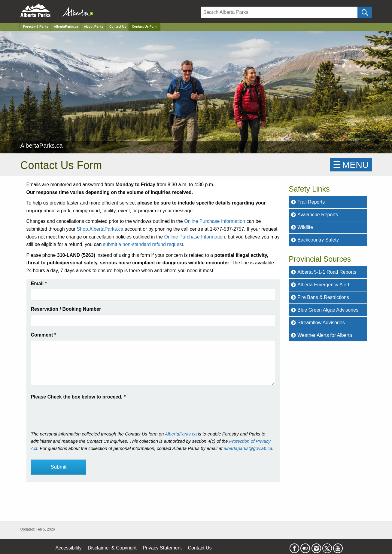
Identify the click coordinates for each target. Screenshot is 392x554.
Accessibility (68, 548)
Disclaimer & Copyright (112, 548)
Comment (44, 335)
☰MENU (351, 165)
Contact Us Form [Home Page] (145, 27)
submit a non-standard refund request (143, 244)
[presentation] (77, 413)
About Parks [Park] (94, 27)
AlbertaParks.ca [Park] (66, 27)
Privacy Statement (162, 548)
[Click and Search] (365, 12)
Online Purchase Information (215, 221)
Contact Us (118, 27)
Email (39, 283)
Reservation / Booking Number (66, 309)
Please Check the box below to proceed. (78, 397)
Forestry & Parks (36, 27)
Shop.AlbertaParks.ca (100, 229)
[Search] (279, 12)
